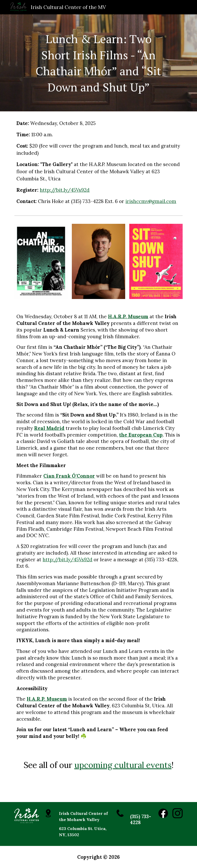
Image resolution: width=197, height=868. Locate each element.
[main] (98, 63)
